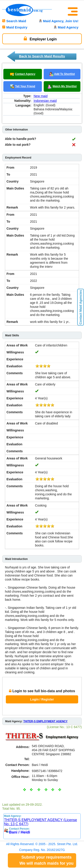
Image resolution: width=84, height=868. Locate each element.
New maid (41, 96)
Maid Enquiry (15, 27)
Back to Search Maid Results (42, 56)
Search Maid (14, 21)
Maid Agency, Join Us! (59, 21)
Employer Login (40, 39)
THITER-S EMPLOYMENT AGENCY (45, 721)
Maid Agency (66, 27)
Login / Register (42, 699)
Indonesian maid (45, 101)
